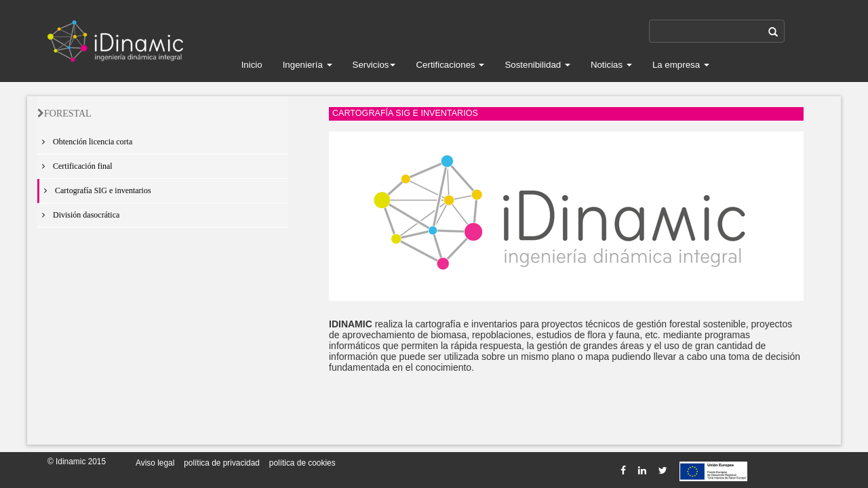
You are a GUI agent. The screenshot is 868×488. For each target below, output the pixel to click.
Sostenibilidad (537, 65)
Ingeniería (308, 65)
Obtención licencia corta (85, 142)
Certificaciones (450, 65)
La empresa (681, 65)
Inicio (252, 65)
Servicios (374, 65)
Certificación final (75, 166)
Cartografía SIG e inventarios (95, 190)
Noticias (611, 65)
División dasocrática (78, 215)
